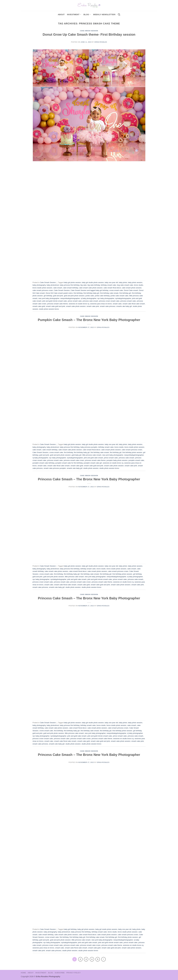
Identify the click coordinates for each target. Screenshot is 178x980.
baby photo (123, 282)
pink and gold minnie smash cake (55, 301)
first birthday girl (125, 293)
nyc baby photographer (106, 298)
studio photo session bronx (49, 309)
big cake (83, 285)
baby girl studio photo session (93, 282)
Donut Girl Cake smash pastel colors (59, 293)
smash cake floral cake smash (134, 304)
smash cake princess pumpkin (55, 468)
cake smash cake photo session (91, 288)
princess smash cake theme (58, 304)
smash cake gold (39, 306)
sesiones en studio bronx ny (79, 304)
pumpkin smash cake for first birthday (69, 463)
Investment (41, 973)
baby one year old (111, 282)
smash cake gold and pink (56, 306)
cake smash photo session (132, 288)
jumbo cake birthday (102, 296)
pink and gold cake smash (93, 458)
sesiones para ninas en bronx (101, 304)
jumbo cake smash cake (119, 296)
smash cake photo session (76, 306)
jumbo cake (90, 296)
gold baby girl (76, 455)
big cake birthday (94, 285)
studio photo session (91, 468)
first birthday (78, 293)
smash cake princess (108, 306)
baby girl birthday (70, 929)
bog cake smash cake (125, 285)
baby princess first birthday (70, 285)
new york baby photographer (49, 298)
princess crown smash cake (109, 301)
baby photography (39, 285)
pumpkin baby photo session (117, 460)
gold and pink (58, 296)
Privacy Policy (74, 973)
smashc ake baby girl (124, 306)
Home (23, 973)
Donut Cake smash (131, 290)
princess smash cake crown (74, 460)
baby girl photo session (73, 282)
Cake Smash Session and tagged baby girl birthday (89, 290)
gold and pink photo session (74, 296)
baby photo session (135, 282)
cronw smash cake (116, 290)
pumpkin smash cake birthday (43, 463)
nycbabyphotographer (123, 298)
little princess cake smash (92, 455)
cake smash (58, 288)
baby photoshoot (53, 285)
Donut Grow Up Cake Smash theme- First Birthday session (89, 34)
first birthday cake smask (109, 293)
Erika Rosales (101, 42)
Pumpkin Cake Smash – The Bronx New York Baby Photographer (89, 320)
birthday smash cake (108, 285)
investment (74, 14)
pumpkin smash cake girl (93, 463)
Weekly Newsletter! (104, 15)
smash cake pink (93, 306)
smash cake (117, 304)
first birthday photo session (132, 452)
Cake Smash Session (89, 31)
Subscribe (60, 973)
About (61, 15)
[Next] (103, 959)
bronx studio (139, 285)
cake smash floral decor (112, 288)
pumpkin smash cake (136, 460)
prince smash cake (75, 301)
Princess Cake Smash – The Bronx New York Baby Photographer (89, 479)
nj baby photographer (89, 298)
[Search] (119, 15)
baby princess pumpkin (89, 447)
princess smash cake (128, 301)
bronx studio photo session (42, 288)
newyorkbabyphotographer (70, 298)
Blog (87, 14)
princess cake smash (90, 301)
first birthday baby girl (91, 293)
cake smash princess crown (43, 290)
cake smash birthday (70, 288)
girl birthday (48, 296)
